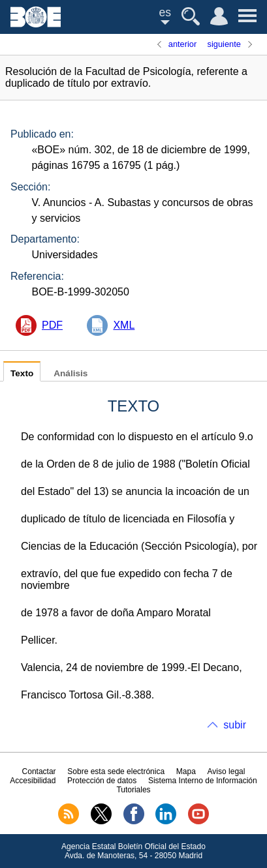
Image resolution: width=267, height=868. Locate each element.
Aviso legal (227, 771)
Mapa (186, 771)
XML (124, 325)
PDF (52, 325)
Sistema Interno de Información (203, 781)
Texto (22, 373)
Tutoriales (133, 790)
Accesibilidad (33, 781)
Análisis (71, 373)
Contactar (39, 771)
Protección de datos (102, 781)
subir (235, 725)
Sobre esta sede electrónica (116, 771)
